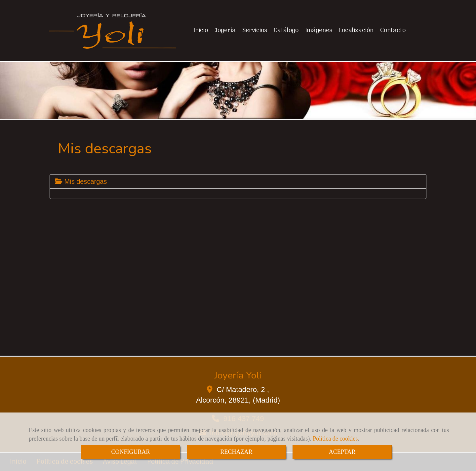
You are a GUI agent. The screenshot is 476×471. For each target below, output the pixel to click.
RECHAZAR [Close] (236, 452)
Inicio (201, 30)
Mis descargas (81, 181)
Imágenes (319, 30)
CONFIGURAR (130, 452)
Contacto (393, 30)
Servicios (255, 30)
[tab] (238, 181)
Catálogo (286, 30)
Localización (356, 30)
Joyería (225, 30)
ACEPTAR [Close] (342, 452)
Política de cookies (335, 439)
